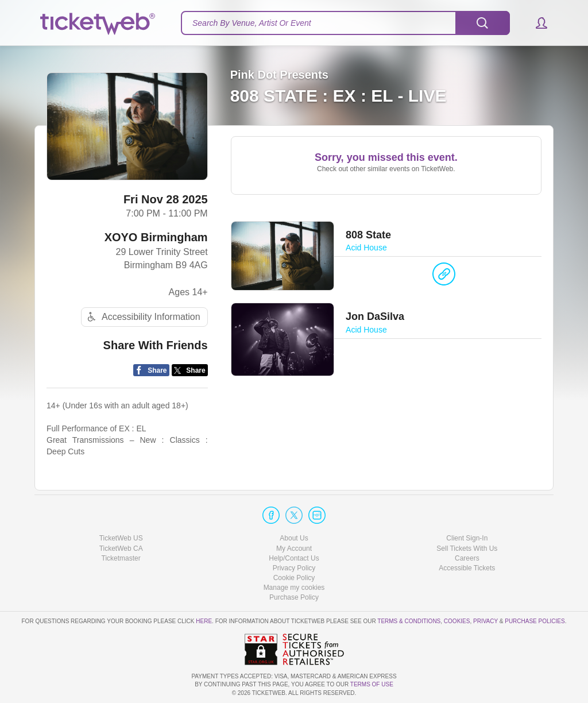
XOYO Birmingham (156, 237)
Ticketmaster (121, 558)
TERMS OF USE (372, 684)
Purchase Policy (294, 597)
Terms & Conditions (409, 621)
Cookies (457, 621)
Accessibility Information (142, 317)
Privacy (486, 621)
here (204, 621)
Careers (467, 558)
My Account (294, 549)
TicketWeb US (121, 538)
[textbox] (345, 23)
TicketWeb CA (121, 549)
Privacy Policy (294, 568)
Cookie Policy (294, 578)
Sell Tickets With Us (467, 549)
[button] (536, 23)
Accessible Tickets (467, 568)
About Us (294, 538)
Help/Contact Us (294, 558)
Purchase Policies (535, 621)
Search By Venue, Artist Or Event (252, 23)
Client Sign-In (467, 538)
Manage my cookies (294, 588)
